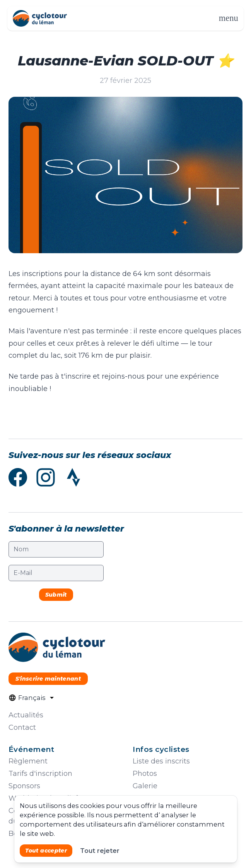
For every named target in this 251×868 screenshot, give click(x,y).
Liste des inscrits (161, 761)
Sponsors (24, 786)
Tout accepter (46, 851)
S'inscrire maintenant (48, 679)
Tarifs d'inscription (40, 774)
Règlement (28, 761)
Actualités (26, 715)
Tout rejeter (100, 851)
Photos (145, 774)
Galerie (145, 786)
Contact (22, 727)
